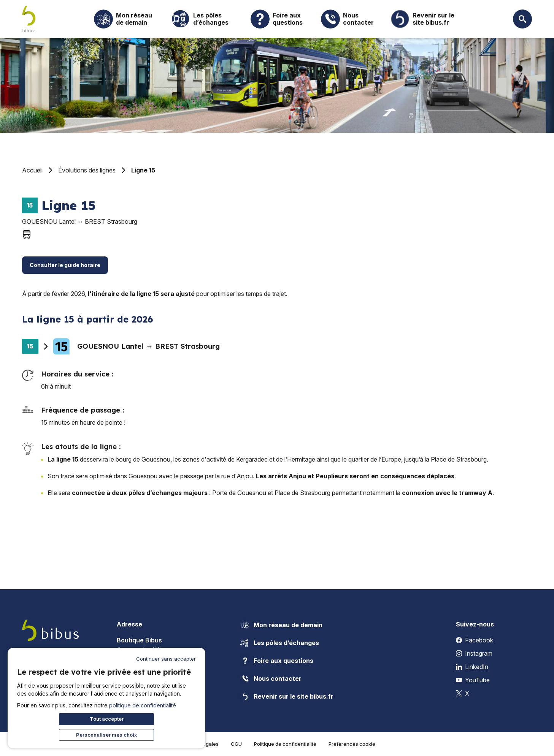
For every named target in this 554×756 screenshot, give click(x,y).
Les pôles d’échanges (279, 643)
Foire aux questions (277, 661)
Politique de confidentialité (285, 744)
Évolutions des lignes (87, 170)
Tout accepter (107, 719)
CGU (236, 744)
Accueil (32, 170)
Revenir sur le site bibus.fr (287, 696)
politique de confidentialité (143, 705)
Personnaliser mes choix (106, 735)
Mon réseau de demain (281, 625)
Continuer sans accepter (166, 659)
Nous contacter (271, 679)
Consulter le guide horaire (65, 265)
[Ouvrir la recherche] (522, 19)
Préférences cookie (352, 744)
